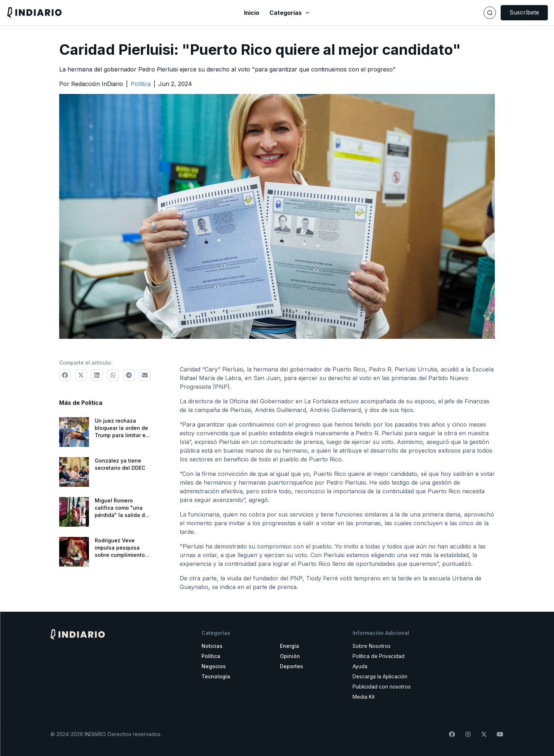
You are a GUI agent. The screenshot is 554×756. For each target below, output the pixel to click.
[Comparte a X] (81, 375)
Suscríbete (524, 12)
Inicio (252, 13)
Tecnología (216, 676)
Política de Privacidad (378, 656)
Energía (290, 646)
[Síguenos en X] (484, 734)
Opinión (290, 656)
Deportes (292, 666)
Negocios (214, 666)
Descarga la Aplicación (380, 676)
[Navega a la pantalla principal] (96, 13)
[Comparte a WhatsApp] (113, 375)
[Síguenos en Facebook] (452, 734)
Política (211, 656)
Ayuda (360, 666)
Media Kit (364, 697)
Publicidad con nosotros (382, 687)
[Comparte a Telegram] (129, 375)
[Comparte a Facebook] (65, 375)
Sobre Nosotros (372, 646)
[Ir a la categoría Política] (141, 84)
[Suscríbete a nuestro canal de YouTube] (500, 734)
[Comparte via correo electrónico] (145, 375)
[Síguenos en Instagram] (468, 734)
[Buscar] (490, 13)
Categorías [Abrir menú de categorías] (290, 13)
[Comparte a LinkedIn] (97, 375)
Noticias (212, 646)
